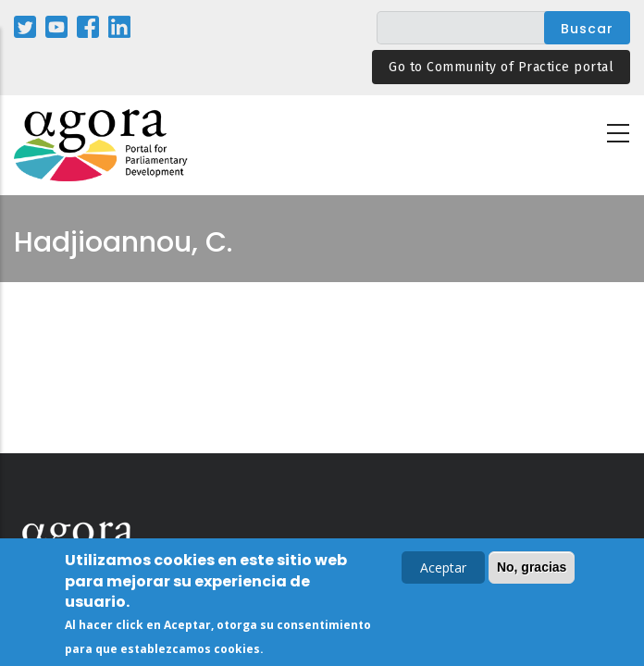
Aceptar (443, 569)
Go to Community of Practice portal (501, 67)
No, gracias (532, 569)
